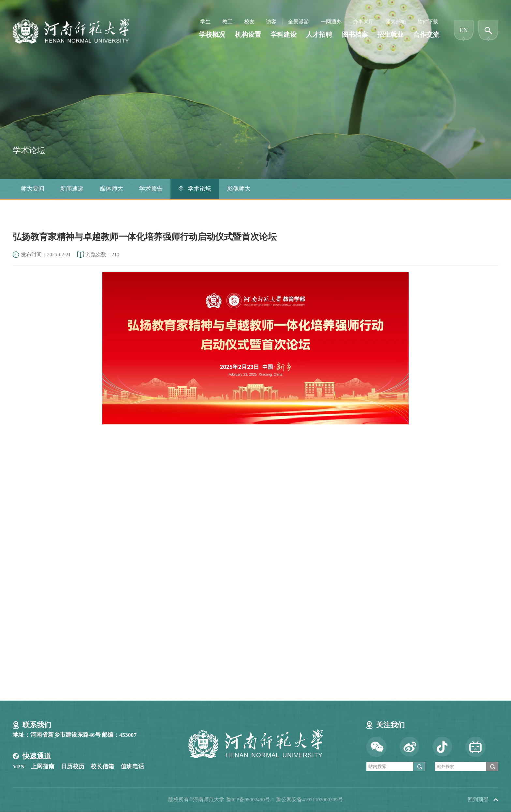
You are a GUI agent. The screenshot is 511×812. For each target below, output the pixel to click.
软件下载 (428, 22)
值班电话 (132, 766)
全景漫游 (299, 22)
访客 (271, 22)
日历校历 (73, 766)
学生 (205, 22)
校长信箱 (102, 766)
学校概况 (212, 35)
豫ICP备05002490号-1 (250, 799)
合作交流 (426, 35)
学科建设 (284, 35)
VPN (19, 766)
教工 (227, 22)
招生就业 (390, 35)
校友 (249, 22)
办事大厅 (363, 22)
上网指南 (43, 766)
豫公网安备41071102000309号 (309, 799)
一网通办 (331, 22)
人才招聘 (319, 35)
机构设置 (248, 35)
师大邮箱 (396, 22)
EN (464, 31)
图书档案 (355, 35)
